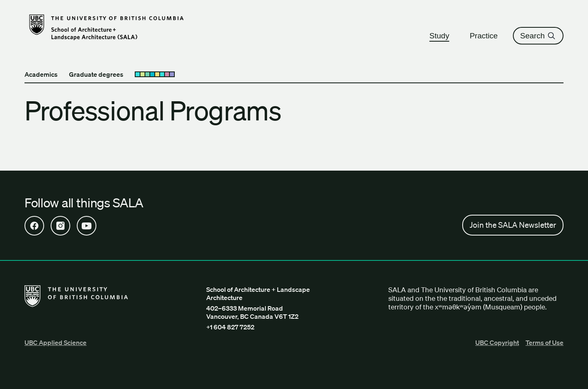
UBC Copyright (497, 342)
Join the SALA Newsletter (513, 225)
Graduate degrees (96, 74)
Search (538, 36)
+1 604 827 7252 (230, 327)
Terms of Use (545, 342)
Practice (487, 36)
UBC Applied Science (56, 342)
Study (443, 36)
